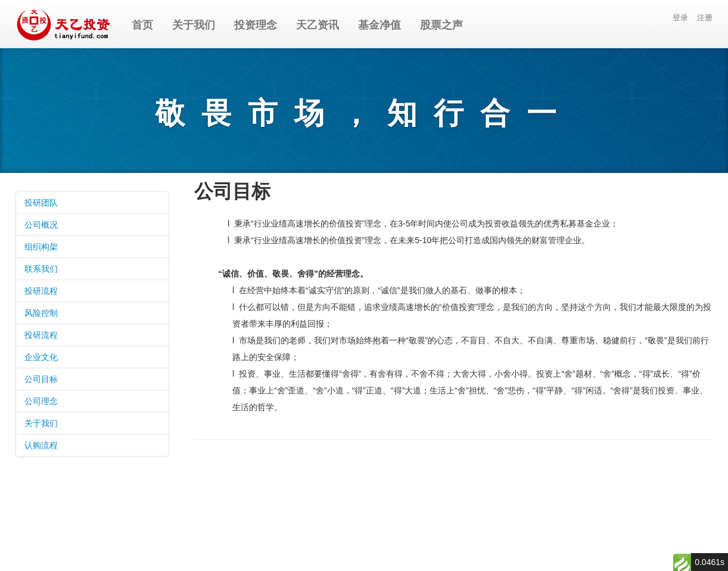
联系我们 (41, 269)
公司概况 (41, 225)
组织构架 (41, 247)
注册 (705, 18)
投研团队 (41, 203)
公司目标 (41, 379)
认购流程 (41, 445)
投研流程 (41, 291)
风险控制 (41, 313)
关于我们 (41, 423)
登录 (680, 18)
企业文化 (41, 357)
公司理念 (41, 401)
